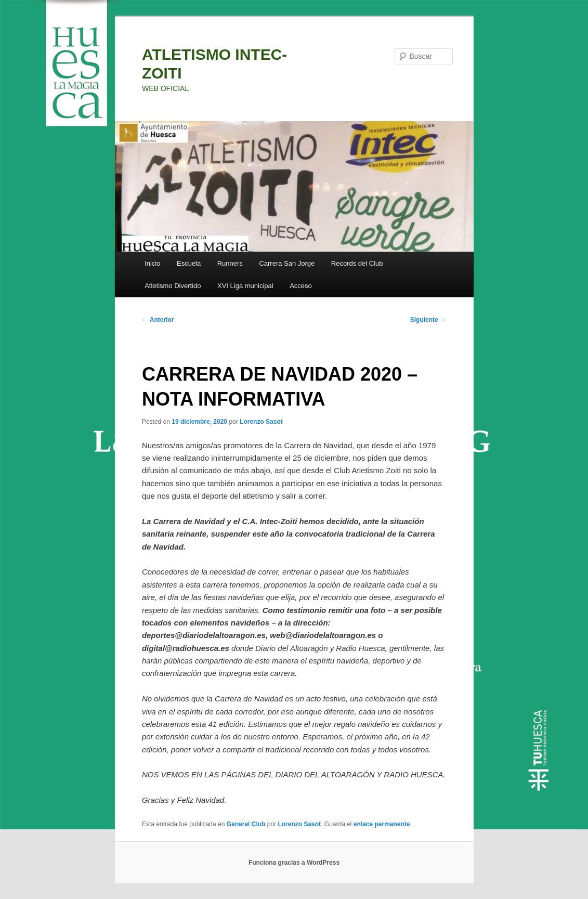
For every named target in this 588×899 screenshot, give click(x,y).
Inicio (152, 263)
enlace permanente (382, 824)
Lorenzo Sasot (261, 422)
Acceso (301, 286)
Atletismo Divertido (173, 286)
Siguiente (428, 320)
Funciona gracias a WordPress (294, 863)
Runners (230, 263)
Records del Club (357, 263)
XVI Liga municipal (245, 286)
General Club (246, 824)
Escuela (189, 263)
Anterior (158, 320)
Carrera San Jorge (287, 263)
